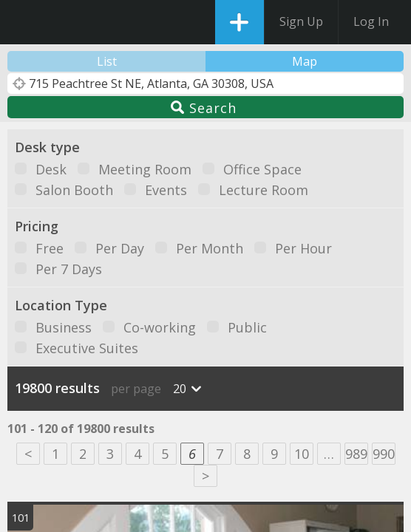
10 (302, 454)
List (107, 61)
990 (384, 454)
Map (305, 61)
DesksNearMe (24, 22)
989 (356, 454)
